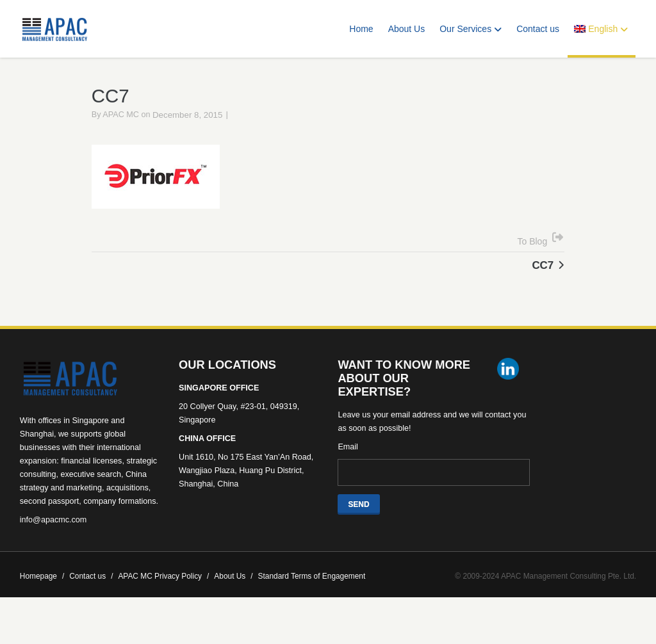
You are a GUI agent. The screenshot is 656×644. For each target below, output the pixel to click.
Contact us (538, 29)
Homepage (42, 594)
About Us (407, 29)
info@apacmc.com (53, 538)
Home (361, 29)
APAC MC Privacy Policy (163, 594)
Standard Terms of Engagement (312, 594)
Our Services (471, 29)
